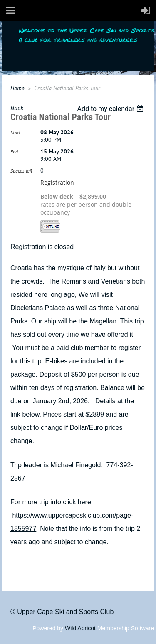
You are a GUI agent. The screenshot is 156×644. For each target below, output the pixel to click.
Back (17, 108)
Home (17, 88)
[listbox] (111, 109)
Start (15, 132)
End (14, 152)
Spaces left (21, 171)
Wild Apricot (80, 628)
